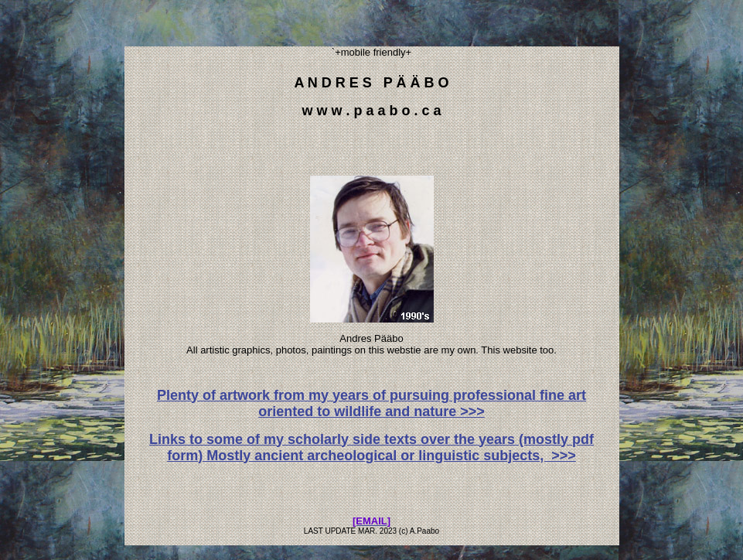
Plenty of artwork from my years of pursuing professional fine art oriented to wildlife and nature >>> (371, 403)
